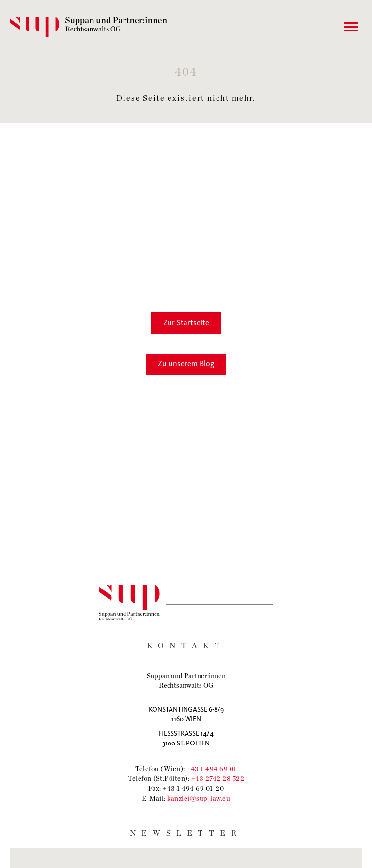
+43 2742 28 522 (218, 778)
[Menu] (351, 27)
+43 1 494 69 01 (212, 768)
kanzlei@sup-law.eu (199, 798)
